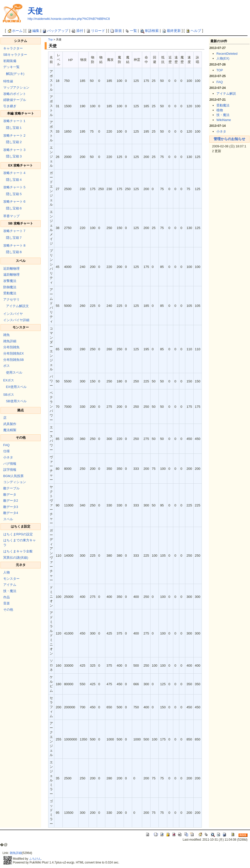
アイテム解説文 (17, 306)
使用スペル (14, 372)
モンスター (11, 579)
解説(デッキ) (15, 74)
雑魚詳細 (10, 341)
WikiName (224, 120)
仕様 (7, 451)
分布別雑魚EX (14, 353)
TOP (220, 70)
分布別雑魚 (11, 347)
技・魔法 (10, 591)
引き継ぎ (10, 106)
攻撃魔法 (10, 281)
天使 (35, 11)
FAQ (6, 445)
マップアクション (16, 88)
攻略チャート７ (15, 231)
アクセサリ (11, 299)
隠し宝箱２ (14, 142)
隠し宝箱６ (14, 208)
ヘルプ (193, 31)
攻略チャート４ (15, 173)
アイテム (10, 585)
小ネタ (8, 457)
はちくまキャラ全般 (18, 551)
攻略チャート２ (15, 135)
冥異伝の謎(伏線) (16, 558)
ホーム (15, 31)
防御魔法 (10, 287)
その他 (8, 610)
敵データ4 (11, 513)
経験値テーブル (15, 100)
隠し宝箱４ (14, 180)
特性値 (8, 81)
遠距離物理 (11, 275)
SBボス (9, 395)
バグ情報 (10, 464)
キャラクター (13, 48)
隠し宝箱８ (14, 252)
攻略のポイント (15, 94)
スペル (8, 519)
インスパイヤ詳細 (16, 320)
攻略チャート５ (15, 187)
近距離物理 (11, 269)
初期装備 (10, 61)
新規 (116, 31)
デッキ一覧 (11, 67)
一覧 (131, 31)
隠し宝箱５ (14, 194)
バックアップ (55, 31)
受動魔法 (10, 293)
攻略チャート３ (15, 150)
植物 (220, 110)
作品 (7, 597)
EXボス (9, 380)
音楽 (7, 603)
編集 (33, 31)
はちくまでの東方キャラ (20, 543)
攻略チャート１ (15, 121)
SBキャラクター (15, 55)
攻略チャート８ (15, 245)
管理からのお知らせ (229, 139)
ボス (7, 366)
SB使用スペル (16, 401)
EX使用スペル (16, 387)
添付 (77, 31)
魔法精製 (10, 430)
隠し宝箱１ (14, 128)
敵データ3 (11, 507)
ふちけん (35, 859)
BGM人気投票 (13, 476)
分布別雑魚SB (14, 360)
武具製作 (10, 424)
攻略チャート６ (15, 201)
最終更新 (171, 31)
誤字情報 (10, 470)
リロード (96, 31)
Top (50, 39)
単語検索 (149, 31)
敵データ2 (11, 501)
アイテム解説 (226, 94)
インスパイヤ (13, 314)
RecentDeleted (227, 54)
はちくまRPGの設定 (18, 534)
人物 (7, 572)
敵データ (10, 495)
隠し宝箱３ (14, 156)
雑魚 (7, 335)
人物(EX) (223, 58)
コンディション (15, 482)
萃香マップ (11, 216)
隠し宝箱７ (14, 238)
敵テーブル (11, 488)
